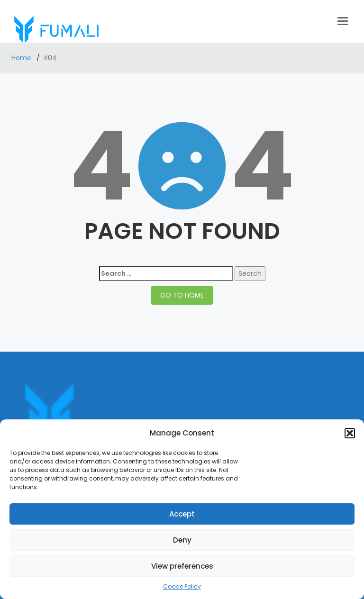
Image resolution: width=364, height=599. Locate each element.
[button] (350, 433)
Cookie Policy (182, 586)
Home (22, 58)
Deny (182, 540)
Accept (182, 514)
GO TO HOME (182, 295)
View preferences (182, 566)
